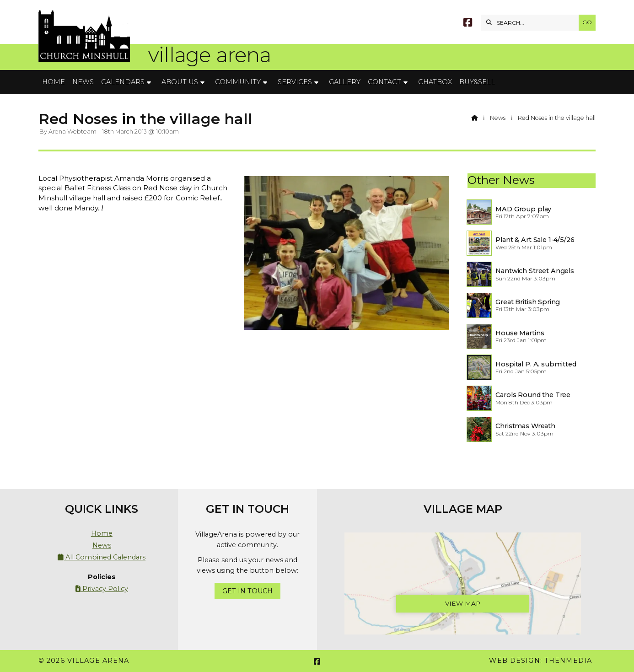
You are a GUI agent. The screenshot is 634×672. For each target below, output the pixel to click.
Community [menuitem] (238, 82)
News (498, 118)
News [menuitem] (83, 82)
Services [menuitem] (295, 82)
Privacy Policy (102, 589)
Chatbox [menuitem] (435, 82)
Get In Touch (247, 591)
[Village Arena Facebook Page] (468, 24)
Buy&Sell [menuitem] (477, 82)
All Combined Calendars (102, 557)
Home (102, 533)
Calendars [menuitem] (123, 82)
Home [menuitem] (54, 82)
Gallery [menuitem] (345, 82)
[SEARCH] (532, 23)
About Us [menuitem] (180, 82)
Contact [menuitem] (384, 82)
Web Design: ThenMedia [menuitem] (540, 661)
